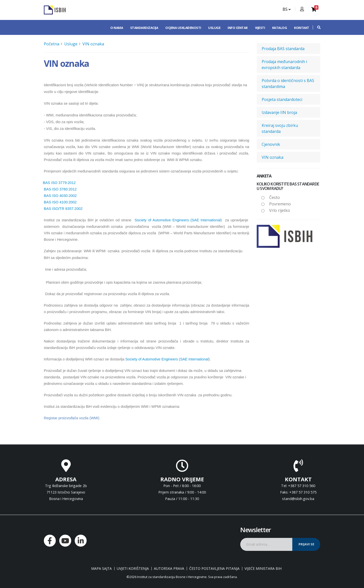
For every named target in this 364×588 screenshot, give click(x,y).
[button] (316, 27)
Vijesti (260, 28)
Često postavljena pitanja (214, 569)
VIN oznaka (93, 44)
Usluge (214, 28)
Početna (52, 44)
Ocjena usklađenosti (183, 28)
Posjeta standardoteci (282, 99)
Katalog (280, 28)
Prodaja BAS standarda (283, 49)
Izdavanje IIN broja (279, 112)
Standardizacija (144, 28)
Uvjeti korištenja (133, 569)
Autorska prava (169, 569)
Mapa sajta (101, 569)
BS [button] (287, 9)
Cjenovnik (271, 144)
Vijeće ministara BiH (263, 569)
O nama (117, 28)
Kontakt (302, 28)
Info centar (238, 28)
